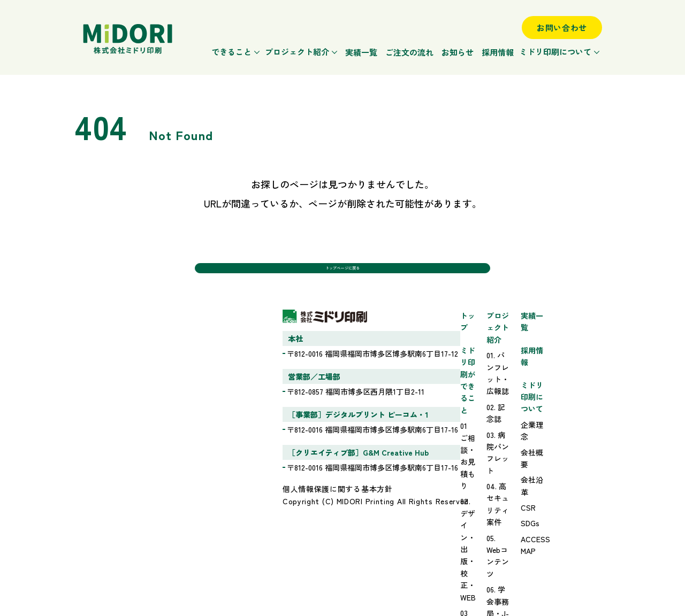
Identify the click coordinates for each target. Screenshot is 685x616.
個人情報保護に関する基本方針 (138, 507)
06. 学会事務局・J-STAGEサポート (465, 428)
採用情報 (498, 52)
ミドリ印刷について (555, 52)
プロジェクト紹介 (297, 52)
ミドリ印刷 (128, 39)
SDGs (544, 458)
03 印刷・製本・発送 (323, 404)
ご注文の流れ (409, 52)
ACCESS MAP (558, 473)
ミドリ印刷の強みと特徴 (330, 430)
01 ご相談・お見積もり (327, 372)
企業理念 (550, 395)
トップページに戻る (342, 274)
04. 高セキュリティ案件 (447, 397)
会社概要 (550, 411)
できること (231, 52)
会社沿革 (550, 426)
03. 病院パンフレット (442, 381)
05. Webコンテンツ (438, 412)
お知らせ (458, 52)
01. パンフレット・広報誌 (450, 349)
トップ (300, 334)
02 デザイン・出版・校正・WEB (342, 388)
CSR (542, 442)
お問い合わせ (562, 28)
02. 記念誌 (424, 365)
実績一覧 (361, 52)
